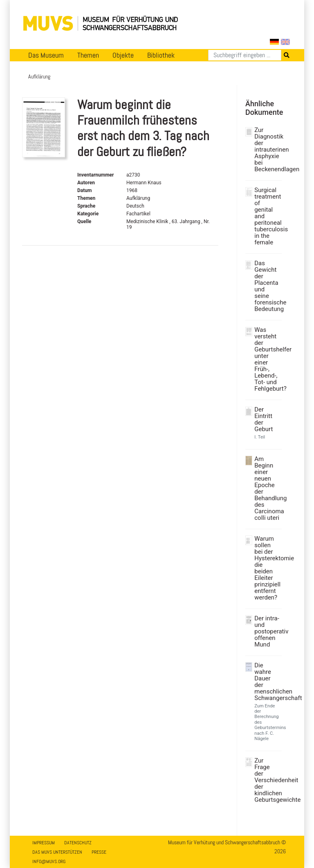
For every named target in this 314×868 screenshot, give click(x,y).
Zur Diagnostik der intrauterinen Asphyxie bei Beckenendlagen (267, 150)
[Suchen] (245, 55)
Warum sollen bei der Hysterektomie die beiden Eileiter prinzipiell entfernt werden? (267, 568)
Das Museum (46, 55)
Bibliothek (161, 55)
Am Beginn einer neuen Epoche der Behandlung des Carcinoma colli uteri (267, 488)
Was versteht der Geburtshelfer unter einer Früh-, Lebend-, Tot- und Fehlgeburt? (267, 359)
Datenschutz (78, 843)
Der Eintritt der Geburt (264, 419)
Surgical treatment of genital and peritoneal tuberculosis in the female (267, 216)
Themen (88, 55)
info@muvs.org (49, 861)
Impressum (44, 843)
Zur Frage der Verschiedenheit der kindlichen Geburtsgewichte (267, 780)
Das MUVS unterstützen (57, 852)
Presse (99, 852)
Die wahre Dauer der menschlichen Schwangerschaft (267, 682)
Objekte (123, 55)
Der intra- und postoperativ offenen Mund (267, 631)
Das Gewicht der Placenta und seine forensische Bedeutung (267, 286)
